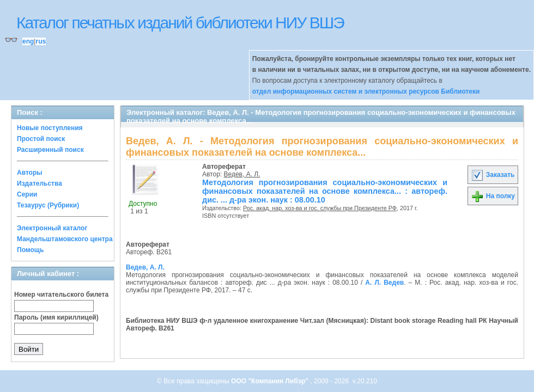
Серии (27, 194)
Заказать (493, 175)
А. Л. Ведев (384, 283)
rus (41, 41)
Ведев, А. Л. (242, 174)
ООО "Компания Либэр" (271, 381)
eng (28, 41)
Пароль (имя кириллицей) (56, 317)
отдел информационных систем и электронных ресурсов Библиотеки (366, 91)
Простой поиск (41, 139)
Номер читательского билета (61, 295)
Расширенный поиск (50, 150)
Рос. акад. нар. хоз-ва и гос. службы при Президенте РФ (320, 208)
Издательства (40, 183)
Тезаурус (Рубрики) (48, 205)
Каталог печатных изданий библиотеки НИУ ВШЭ (180, 23)
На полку (493, 196)
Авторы (30, 173)
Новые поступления (50, 128)
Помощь (30, 250)
